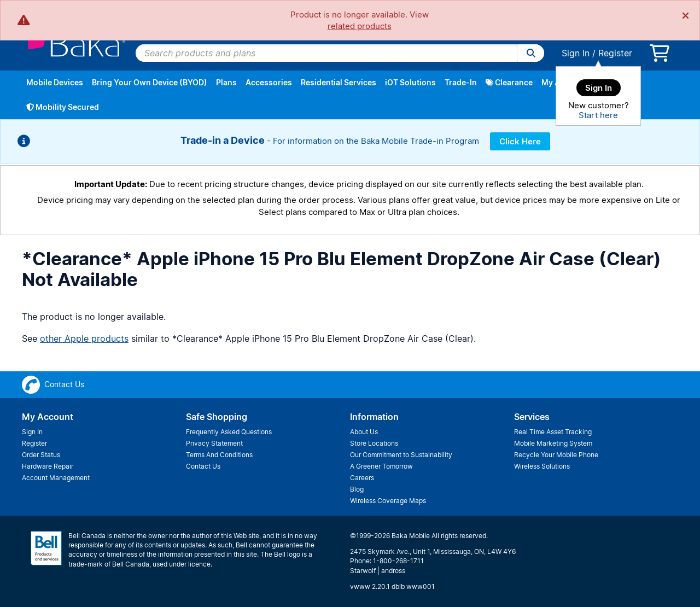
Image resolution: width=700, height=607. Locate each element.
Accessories (269, 82)
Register (615, 53)
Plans (226, 82)
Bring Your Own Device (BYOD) (150, 82)
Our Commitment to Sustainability (401, 455)
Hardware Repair (48, 466)
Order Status (41, 455)
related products (360, 26)
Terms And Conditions (219, 455)
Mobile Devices (55, 82)
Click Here (520, 141)
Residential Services (339, 82)
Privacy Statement (214, 443)
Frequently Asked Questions (229, 432)
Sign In (576, 53)
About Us (364, 432)
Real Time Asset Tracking (553, 432)
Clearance (509, 82)
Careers (362, 478)
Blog (357, 489)
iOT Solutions (410, 82)
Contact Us (203, 466)
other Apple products (84, 338)
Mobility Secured (63, 107)
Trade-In (461, 82)
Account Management (56, 478)
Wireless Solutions (542, 466)
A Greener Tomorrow (381, 466)
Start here (598, 115)
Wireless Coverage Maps (388, 501)
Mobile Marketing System (553, 443)
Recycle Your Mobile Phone (556, 455)
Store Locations (374, 443)
